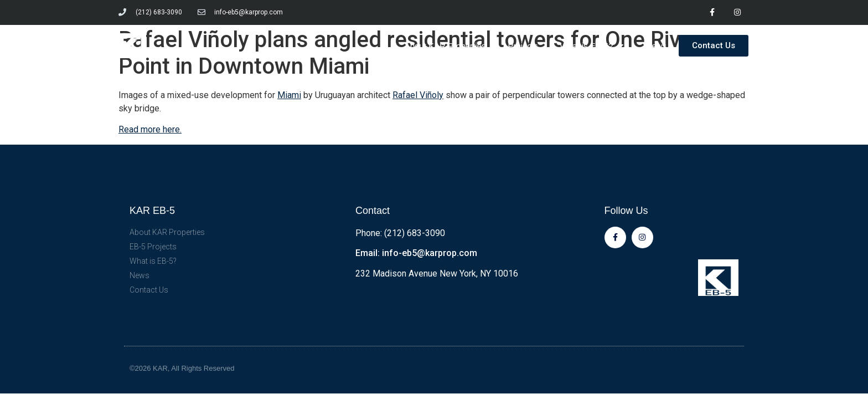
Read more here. (150, 129)
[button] (714, 46)
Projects (523, 46)
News (656, 46)
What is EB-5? (592, 46)
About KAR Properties (445, 46)
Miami (289, 95)
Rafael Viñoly (418, 95)
